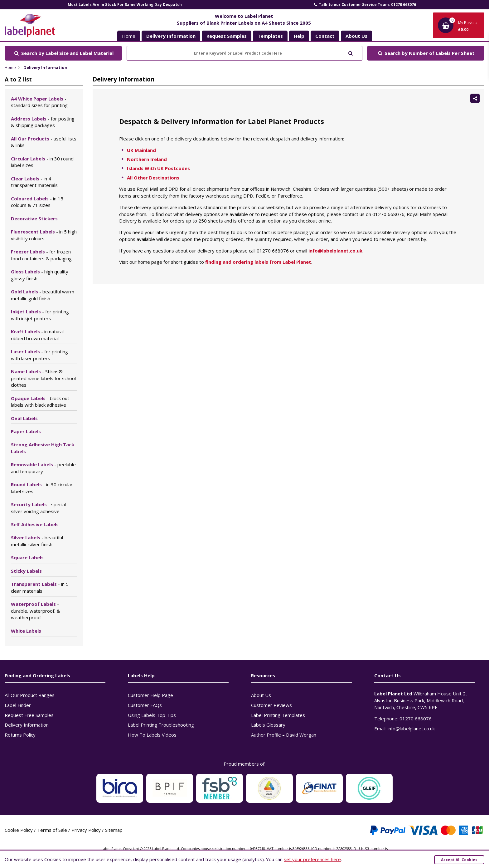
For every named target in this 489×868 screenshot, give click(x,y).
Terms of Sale (52, 830)
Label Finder (18, 705)
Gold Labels (43, 295)
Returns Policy (20, 735)
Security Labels (38, 508)
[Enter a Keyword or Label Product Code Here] (244, 53)
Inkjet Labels (40, 315)
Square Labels (27, 557)
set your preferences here (312, 859)
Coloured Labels (37, 202)
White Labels (26, 631)
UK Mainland (141, 150)
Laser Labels (39, 355)
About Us (261, 695)
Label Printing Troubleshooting (161, 725)
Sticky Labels (26, 571)
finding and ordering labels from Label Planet (258, 262)
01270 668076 (416, 718)
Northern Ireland (147, 159)
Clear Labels (34, 182)
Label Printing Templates (278, 715)
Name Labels (43, 378)
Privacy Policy (86, 830)
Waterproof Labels (36, 611)
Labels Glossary (268, 725)
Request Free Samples (29, 715)
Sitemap (114, 830)
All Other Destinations (153, 178)
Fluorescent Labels (44, 235)
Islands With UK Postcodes (158, 168)
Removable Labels (43, 468)
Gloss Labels (40, 275)
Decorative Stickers (34, 218)
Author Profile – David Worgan (284, 735)
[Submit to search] (350, 53)
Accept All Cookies (459, 860)
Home (129, 36)
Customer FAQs (145, 705)
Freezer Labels (41, 255)
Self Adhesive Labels (35, 524)
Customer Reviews (271, 705)
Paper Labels (26, 431)
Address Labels (43, 122)
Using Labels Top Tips (152, 715)
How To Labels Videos (152, 735)
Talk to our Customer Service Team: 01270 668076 (365, 5)
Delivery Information (45, 67)
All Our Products (44, 142)
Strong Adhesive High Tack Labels (43, 448)
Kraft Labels (37, 335)
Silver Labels (37, 541)
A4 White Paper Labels (39, 102)
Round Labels (42, 488)
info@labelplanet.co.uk (335, 251)
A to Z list (18, 79)
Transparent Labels (40, 587)
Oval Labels (24, 418)
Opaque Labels (40, 402)
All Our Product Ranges (30, 695)
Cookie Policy (19, 830)
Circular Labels (42, 162)
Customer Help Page (150, 695)
